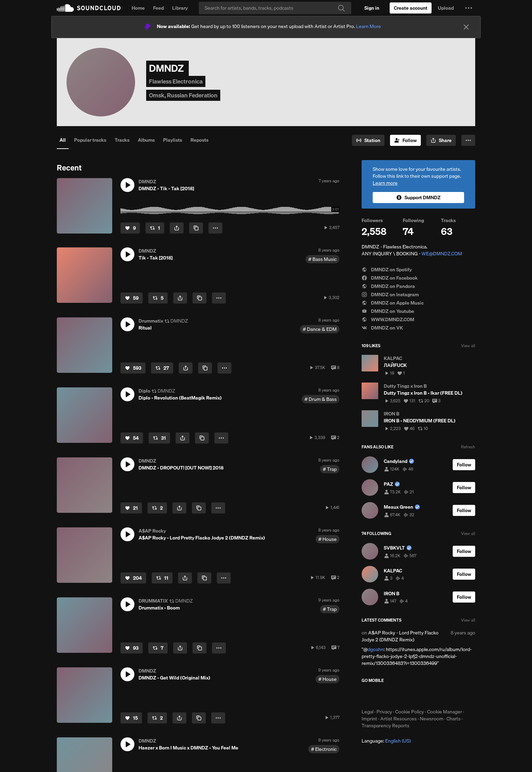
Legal (367, 712)
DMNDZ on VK (382, 328)
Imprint (369, 719)
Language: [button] (386, 741)
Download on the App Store (382, 696)
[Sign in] (372, 8)
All (63, 140)
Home (138, 8)
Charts (454, 719)
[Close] (466, 27)
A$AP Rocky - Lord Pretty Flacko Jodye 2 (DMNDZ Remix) (400, 636)
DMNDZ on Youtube (388, 311)
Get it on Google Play (429, 696)
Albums (146, 140)
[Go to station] (368, 140)
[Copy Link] (196, 228)
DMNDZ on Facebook (390, 278)
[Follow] (405, 140)
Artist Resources (398, 719)
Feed (158, 8)
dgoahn (376, 649)
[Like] (130, 228)
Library (180, 8)
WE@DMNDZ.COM (442, 254)
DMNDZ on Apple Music (393, 303)
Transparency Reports (385, 726)
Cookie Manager (445, 712)
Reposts (199, 140)
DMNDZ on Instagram (390, 295)
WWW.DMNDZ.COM (388, 319)
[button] (469, 8)
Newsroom (432, 719)
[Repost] (155, 228)
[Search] (275, 8)
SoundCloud (89, 8)
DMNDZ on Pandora (388, 286)
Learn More (369, 26)
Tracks (122, 140)
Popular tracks (90, 140)
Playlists (173, 140)
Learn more (385, 183)
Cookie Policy (410, 712)
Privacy (384, 712)
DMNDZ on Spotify (387, 270)
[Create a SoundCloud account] (411, 8)
